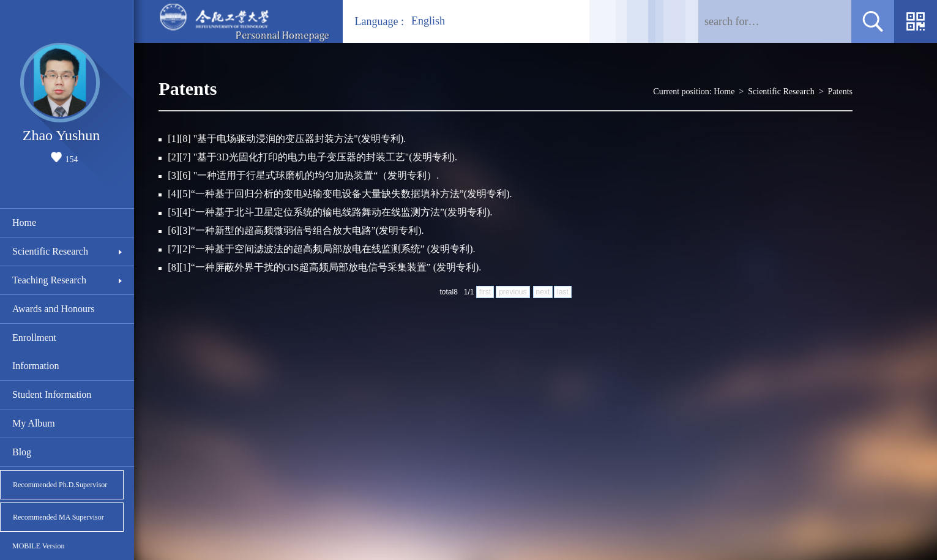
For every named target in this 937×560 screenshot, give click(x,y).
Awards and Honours (54, 309)
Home (24, 222)
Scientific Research (50, 251)
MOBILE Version (38, 546)
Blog (22, 452)
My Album (34, 423)
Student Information (52, 394)
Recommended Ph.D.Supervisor (60, 485)
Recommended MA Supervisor (58, 517)
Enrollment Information (35, 352)
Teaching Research (49, 280)
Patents (840, 91)
